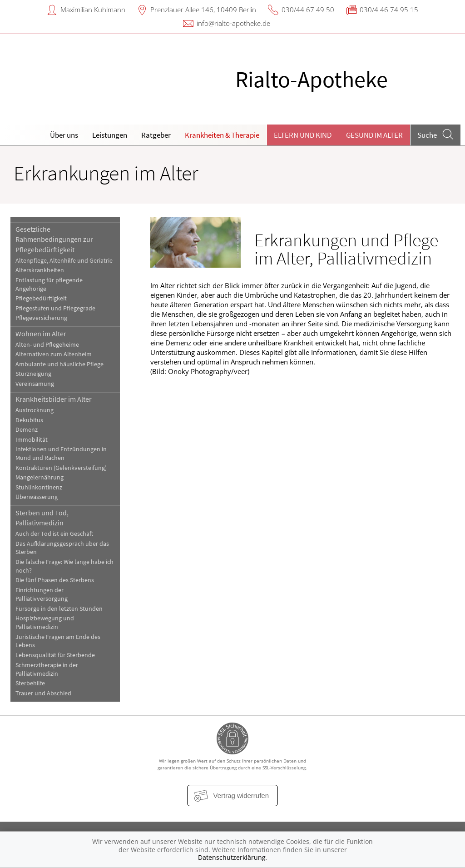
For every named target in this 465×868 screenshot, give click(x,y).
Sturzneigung (33, 374)
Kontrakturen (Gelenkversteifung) (61, 468)
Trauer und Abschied (43, 693)
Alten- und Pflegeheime (47, 345)
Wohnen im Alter (41, 334)
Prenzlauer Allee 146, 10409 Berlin (203, 10)
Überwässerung (37, 497)
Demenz (27, 430)
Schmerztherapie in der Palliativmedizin (47, 669)
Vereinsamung (35, 384)
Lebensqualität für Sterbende (55, 655)
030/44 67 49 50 (308, 10)
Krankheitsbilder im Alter (54, 399)
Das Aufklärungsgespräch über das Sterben (62, 548)
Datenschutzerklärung (232, 857)
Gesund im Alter (374, 135)
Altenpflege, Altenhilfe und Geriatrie (64, 261)
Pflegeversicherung (41, 318)
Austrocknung (35, 410)
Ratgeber (156, 135)
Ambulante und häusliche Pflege (59, 364)
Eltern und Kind (303, 135)
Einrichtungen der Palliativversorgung (42, 594)
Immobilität (32, 440)
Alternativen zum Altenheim (54, 354)
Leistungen (110, 135)
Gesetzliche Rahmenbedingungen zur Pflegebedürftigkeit (54, 239)
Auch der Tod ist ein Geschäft (54, 534)
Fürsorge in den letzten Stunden (59, 609)
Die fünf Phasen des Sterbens (55, 580)
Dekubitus (29, 420)
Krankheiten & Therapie (222, 135)
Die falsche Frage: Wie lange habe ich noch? (64, 566)
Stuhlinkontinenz (39, 487)
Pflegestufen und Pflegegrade (55, 308)
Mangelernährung (40, 477)
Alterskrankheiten (40, 270)
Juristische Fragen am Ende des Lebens (58, 641)
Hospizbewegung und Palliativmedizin (45, 623)
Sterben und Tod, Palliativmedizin (42, 518)
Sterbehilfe (30, 683)
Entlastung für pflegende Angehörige (49, 284)
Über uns (64, 135)
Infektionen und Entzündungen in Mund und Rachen (61, 454)
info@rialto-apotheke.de (233, 23)
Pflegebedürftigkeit (41, 298)
